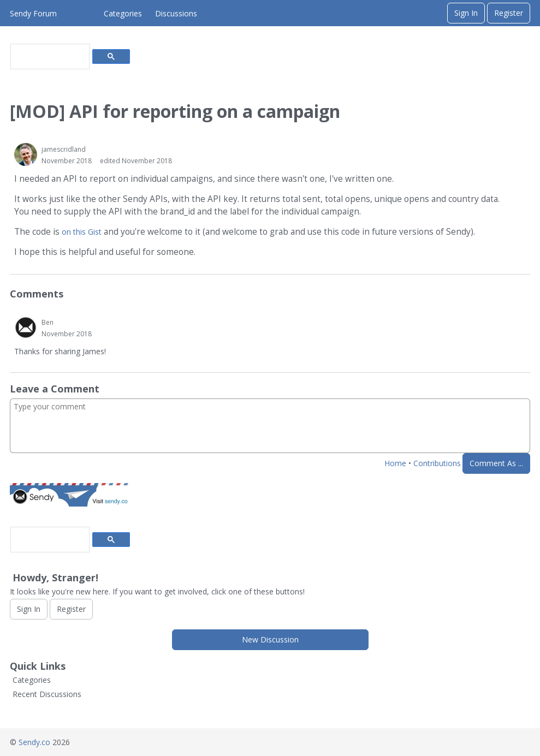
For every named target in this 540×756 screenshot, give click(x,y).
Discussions (176, 13)
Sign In (466, 13)
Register (509, 13)
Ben (48, 322)
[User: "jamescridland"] (26, 154)
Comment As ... (496, 463)
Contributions (437, 463)
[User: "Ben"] (26, 328)
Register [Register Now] (71, 609)
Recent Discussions (47, 694)
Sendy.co (34, 742)
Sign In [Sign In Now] (29, 609)
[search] (49, 57)
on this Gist (82, 232)
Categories (123, 13)
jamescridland (64, 149)
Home (395, 463)
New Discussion (270, 639)
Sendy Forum (33, 13)
